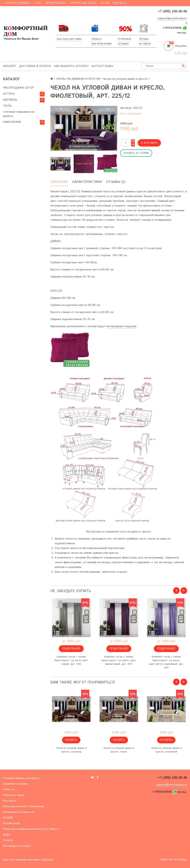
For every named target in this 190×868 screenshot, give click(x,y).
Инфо (7, 835)
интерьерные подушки (121, 326)
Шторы (144, 39)
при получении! (102, 44)
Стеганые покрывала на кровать (19, 114)
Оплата (96, 39)
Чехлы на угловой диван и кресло (125, 79)
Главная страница (17, 3)
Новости (9, 789)
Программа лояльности (19, 812)
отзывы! (123, 44)
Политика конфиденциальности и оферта (31, 829)
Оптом (105, 3)
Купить (71, 740)
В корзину (149, 143)
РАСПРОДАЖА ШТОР (18, 88)
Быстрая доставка (69, 39)
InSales (183, 860)
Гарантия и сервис (15, 784)
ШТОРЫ (9, 94)
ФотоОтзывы (102, 66)
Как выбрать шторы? (71, 66)
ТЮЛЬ (7, 106)
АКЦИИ (8, 818)
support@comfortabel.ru (172, 785)
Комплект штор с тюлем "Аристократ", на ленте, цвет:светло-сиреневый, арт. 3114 (166, 662)
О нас (37, 3)
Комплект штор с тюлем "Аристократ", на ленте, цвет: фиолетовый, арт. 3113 (119, 660)
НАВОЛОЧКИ (12, 122)
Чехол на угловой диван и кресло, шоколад (71, 750)
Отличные (125, 39)
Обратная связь (14, 795)
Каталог (10, 66)
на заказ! (145, 44)
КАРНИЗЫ (10, 100)
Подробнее (71, 649)
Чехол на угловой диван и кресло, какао (119, 750)
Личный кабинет (56, 3)
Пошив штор (11, 823)
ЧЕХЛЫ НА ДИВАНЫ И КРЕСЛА (78, 79)
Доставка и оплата (35, 66)
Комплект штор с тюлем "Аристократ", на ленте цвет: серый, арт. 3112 (71, 660)
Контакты (120, 3)
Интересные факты (84, 3)
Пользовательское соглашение (24, 806)
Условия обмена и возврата (22, 778)
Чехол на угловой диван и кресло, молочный (166, 750)
